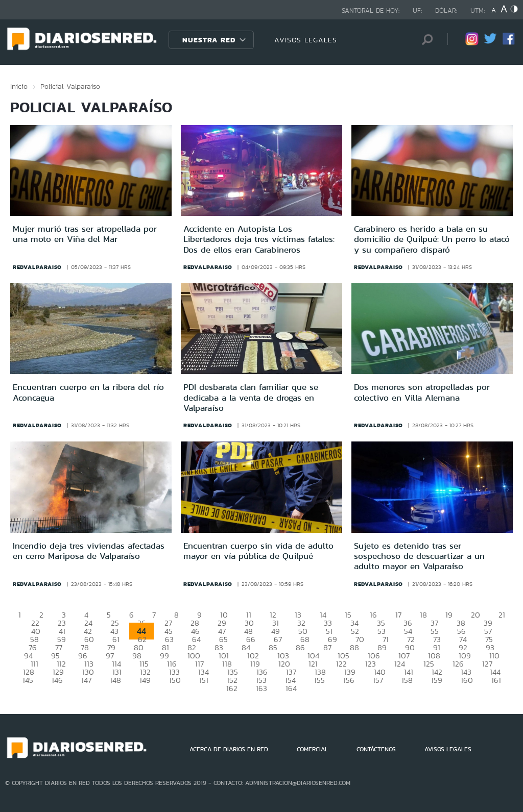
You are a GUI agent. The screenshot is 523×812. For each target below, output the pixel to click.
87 (327, 647)
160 (467, 680)
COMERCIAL (312, 749)
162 (232, 688)
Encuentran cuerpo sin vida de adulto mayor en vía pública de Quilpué (258, 551)
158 (407, 680)
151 (204, 680)
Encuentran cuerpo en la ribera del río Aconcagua (88, 392)
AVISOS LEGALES (306, 40)
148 (115, 680)
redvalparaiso (37, 267)
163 (261, 688)
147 (86, 680)
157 (378, 680)
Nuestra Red (209, 40)
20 (476, 615)
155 (319, 680)
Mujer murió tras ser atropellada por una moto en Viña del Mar (85, 234)
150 (175, 680)
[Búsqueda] (424, 40)
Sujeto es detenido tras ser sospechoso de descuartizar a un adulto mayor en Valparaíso (419, 556)
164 (291, 688)
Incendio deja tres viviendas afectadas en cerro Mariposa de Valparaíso (89, 551)
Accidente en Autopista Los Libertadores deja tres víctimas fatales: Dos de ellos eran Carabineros (259, 239)
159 (437, 680)
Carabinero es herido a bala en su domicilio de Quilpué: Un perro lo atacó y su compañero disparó (432, 239)
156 (349, 680)
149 (145, 680)
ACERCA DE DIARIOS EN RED (229, 749)
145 (28, 680)
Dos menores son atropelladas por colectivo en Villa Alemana (422, 392)
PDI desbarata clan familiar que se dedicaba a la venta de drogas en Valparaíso (251, 397)
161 (496, 680)
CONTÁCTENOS (376, 749)
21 (502, 615)
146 (57, 680)
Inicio (19, 86)
